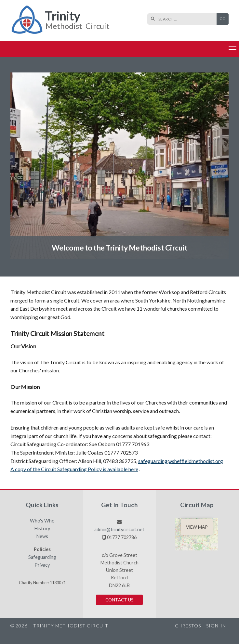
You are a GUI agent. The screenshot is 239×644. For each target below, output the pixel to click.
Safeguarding (42, 557)
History (42, 529)
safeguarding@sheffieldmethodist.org (181, 461)
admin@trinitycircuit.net (119, 529)
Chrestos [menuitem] (188, 626)
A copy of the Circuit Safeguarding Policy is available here (74, 469)
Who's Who (42, 521)
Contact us (119, 600)
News (42, 536)
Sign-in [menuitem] (216, 626)
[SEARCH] (184, 19)
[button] (119, 49)
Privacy (42, 565)
